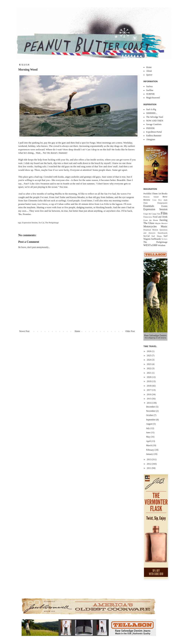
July (148, 428)
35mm (155, 194)
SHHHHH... (152, 113)
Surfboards (156, 239)
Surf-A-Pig (151, 109)
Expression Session (30, 223)
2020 (149, 377)
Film (164, 213)
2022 (149, 368)
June (148, 433)
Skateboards (163, 233)
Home (77, 331)
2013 (149, 459)
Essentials (149, 206)
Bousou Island (151, 197)
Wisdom (162, 245)
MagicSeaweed (153, 98)
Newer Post (24, 331)
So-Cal (41, 223)
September (151, 420)
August (150, 424)
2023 (149, 364)
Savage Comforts (154, 124)
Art (160, 194)
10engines (151, 139)
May (148, 437)
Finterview (148, 217)
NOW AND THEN (155, 121)
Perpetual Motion (151, 230)
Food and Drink (160, 217)
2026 (149, 351)
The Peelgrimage (52, 223)
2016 (149, 394)
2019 (149, 381)
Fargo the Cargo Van (152, 214)
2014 (149, 403)
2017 (149, 390)
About (149, 71)
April (149, 441)
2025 (149, 356)
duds (166, 200)
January (150, 454)
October (150, 415)
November (151, 411)
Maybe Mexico (161, 223)
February (150, 450)
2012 (149, 464)
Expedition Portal (154, 132)
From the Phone (151, 220)
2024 (149, 360)
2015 (149, 399)
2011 (149, 468)
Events (164, 206)
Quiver (149, 75)
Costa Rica (157, 200)
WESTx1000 (150, 245)
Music (164, 226)
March (149, 445)
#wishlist (147, 194)
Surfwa (149, 86)
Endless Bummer (154, 136)
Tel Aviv (164, 239)
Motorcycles (150, 226)
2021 (149, 373)
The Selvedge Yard (155, 117)
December (151, 407)
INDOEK (150, 128)
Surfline (150, 90)
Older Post (130, 331)
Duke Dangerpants (155, 203)
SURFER (150, 94)
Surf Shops (157, 236)
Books (165, 194)
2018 (149, 386)
